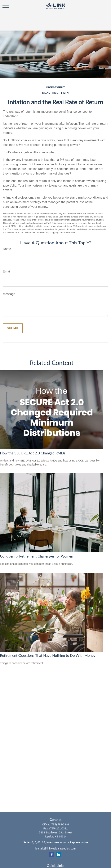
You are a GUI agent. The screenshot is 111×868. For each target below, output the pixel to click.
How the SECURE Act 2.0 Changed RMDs (33, 453)
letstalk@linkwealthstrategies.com (55, 849)
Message (9, 294)
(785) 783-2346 (60, 824)
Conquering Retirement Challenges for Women (37, 556)
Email (7, 271)
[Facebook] (52, 855)
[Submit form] (13, 328)
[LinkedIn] (58, 855)
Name (7, 249)
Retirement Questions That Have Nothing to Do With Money (48, 655)
